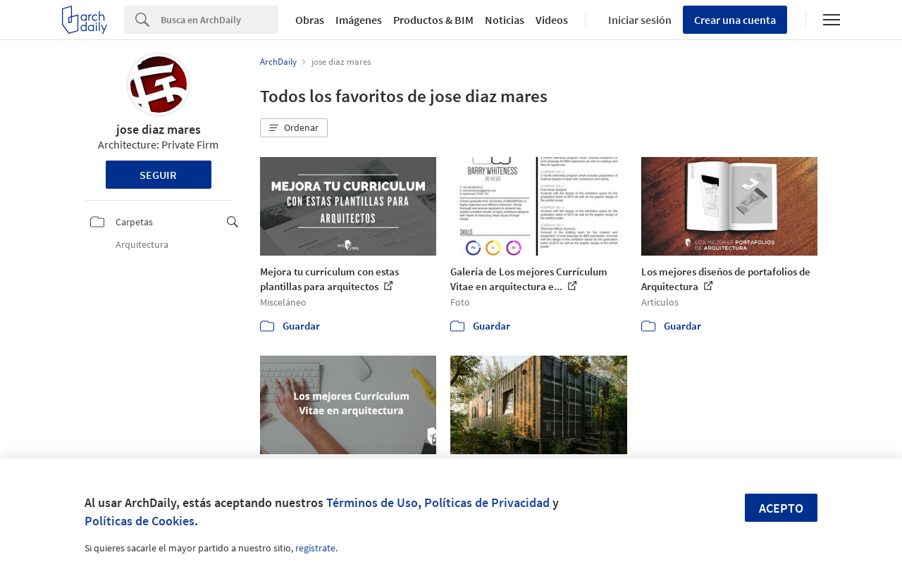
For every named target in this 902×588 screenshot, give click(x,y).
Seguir (158, 175)
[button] (294, 128)
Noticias (505, 20)
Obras (310, 20)
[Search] (220, 20)
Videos (552, 20)
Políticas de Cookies (140, 521)
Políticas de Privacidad (487, 502)
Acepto (781, 508)
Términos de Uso (372, 502)
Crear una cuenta (735, 20)
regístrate (315, 548)
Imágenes (359, 20)
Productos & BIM (433, 20)
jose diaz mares (159, 129)
